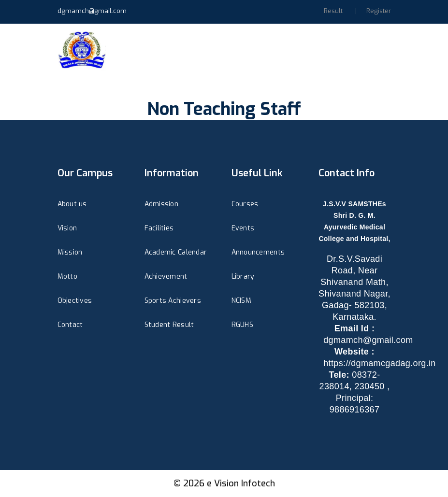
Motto (67, 277)
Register (379, 11)
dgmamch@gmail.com (92, 11)
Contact (70, 325)
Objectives (75, 301)
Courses (245, 204)
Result (333, 11)
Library (243, 277)
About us (72, 204)
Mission (70, 252)
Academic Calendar (176, 252)
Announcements (258, 252)
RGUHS (242, 325)
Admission (162, 204)
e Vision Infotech (241, 483)
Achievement (166, 277)
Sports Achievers (173, 301)
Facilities (159, 228)
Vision (67, 228)
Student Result (169, 325)
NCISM (241, 301)
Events (243, 228)
